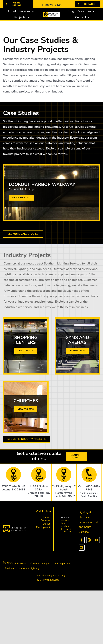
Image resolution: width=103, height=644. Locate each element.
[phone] (89, 468)
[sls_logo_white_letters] (15, 526)
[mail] (82, 548)
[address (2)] (39, 468)
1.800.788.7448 (51, 5)
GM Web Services (50, 580)
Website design (45, 576)
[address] (13, 468)
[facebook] (82, 540)
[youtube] (97, 540)
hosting (61, 576)
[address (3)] (64, 468)
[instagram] (89, 540)
